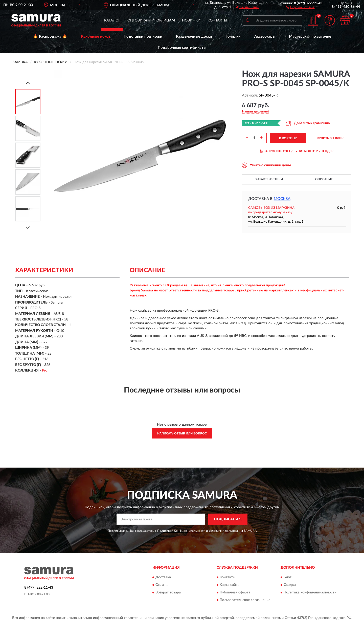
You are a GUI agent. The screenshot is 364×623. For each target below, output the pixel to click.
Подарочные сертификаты (182, 48)
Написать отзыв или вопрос (182, 433)
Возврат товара (168, 593)
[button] (300, 7)
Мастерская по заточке (310, 37)
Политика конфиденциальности (310, 593)
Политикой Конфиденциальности (181, 531)
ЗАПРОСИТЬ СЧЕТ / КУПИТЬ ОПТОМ (297, 151)
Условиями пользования (226, 531)
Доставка (163, 578)
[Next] (28, 228)
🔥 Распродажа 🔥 (50, 37)
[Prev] (28, 83)
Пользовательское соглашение (245, 600)
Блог (288, 578)
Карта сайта (230, 585)
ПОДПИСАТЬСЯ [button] (228, 519)
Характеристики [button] (269, 179)
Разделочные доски (194, 37)
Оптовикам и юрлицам (151, 20)
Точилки (233, 37)
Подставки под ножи (143, 37)
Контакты (217, 20)
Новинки (191, 20)
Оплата (162, 585)
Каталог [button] (112, 20)
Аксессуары (265, 37)
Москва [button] (282, 199)
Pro (45, 371)
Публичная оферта (235, 593)
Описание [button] (324, 179)
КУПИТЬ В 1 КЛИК (330, 138)
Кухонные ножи (95, 37)
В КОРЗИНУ (288, 138)
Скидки (290, 585)
